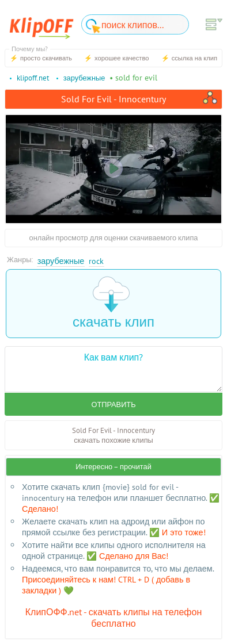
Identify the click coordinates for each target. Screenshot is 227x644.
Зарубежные (61, 261)
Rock (96, 261)
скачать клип (113, 303)
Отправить (113, 405)
